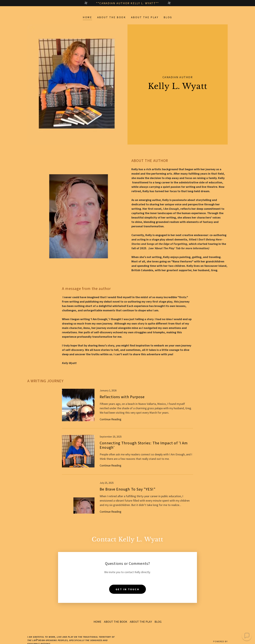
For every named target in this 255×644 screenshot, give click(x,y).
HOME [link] (87, 17)
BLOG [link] (168, 17)
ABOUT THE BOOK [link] (112, 17)
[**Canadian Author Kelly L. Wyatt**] (127, 3)
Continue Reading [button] (111, 419)
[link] (127, 409)
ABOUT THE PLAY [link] (145, 17)
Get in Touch (127, 581)
